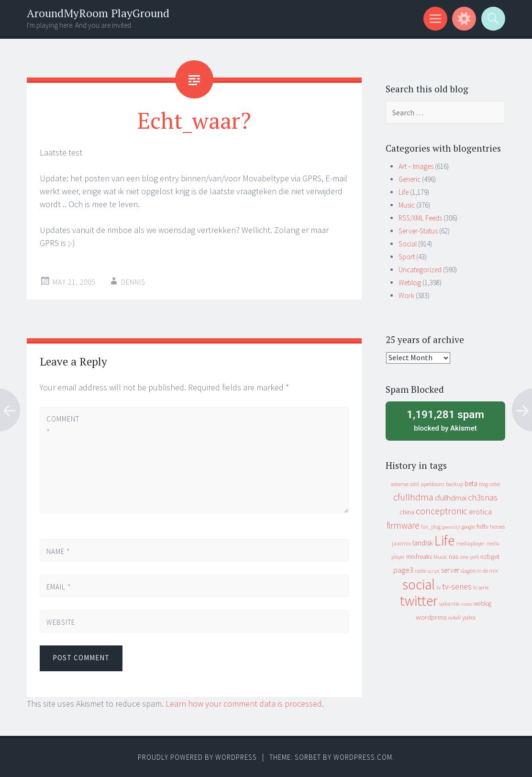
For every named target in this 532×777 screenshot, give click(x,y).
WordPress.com (363, 757)
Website (61, 622)
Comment (63, 425)
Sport (407, 257)
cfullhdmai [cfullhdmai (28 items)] (451, 498)
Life (404, 192)
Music (407, 205)
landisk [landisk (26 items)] (423, 543)
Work (406, 295)
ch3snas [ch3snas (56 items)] (483, 497)
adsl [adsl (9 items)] (415, 484)
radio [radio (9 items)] (421, 571)
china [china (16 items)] (407, 512)
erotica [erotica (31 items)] (480, 511)
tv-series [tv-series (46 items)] (457, 587)
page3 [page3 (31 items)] (403, 570)
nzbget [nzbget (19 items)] (490, 556)
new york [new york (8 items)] (469, 557)
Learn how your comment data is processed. (245, 704)
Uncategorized (420, 270)
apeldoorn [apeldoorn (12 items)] (432, 484)
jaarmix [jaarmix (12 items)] (401, 543)
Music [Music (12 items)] (440, 557)
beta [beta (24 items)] (471, 483)
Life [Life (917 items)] (444, 540)
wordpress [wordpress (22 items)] (431, 617)
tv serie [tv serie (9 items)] (481, 588)
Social (408, 244)
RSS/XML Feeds (420, 218)
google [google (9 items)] (468, 527)
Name (58, 551)
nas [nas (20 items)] (454, 556)
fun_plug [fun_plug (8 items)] (431, 527)
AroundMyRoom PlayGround (98, 13)
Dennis (133, 282)
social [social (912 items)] (419, 584)
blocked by (445, 420)
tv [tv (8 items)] (438, 588)
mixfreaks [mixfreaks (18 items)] (419, 556)
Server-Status (418, 231)
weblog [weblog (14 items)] (482, 604)
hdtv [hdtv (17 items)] (482, 526)
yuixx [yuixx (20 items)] (469, 617)
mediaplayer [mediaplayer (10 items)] (470, 543)
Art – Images (416, 166)
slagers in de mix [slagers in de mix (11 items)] (479, 571)
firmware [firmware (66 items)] (403, 525)
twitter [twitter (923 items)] (419, 601)
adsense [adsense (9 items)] (400, 484)
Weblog (410, 283)
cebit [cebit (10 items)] (495, 484)
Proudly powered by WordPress (197, 757)
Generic (410, 179)
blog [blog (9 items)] (483, 484)
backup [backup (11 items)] (454, 484)
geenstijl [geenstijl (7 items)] (451, 527)
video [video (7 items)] (466, 604)
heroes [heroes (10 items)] (497, 527)
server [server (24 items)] (450, 570)
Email (59, 587)
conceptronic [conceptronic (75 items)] (442, 511)
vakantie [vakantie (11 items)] (449, 604)
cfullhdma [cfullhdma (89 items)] (413, 497)
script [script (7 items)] (434, 571)
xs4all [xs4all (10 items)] (454, 617)
